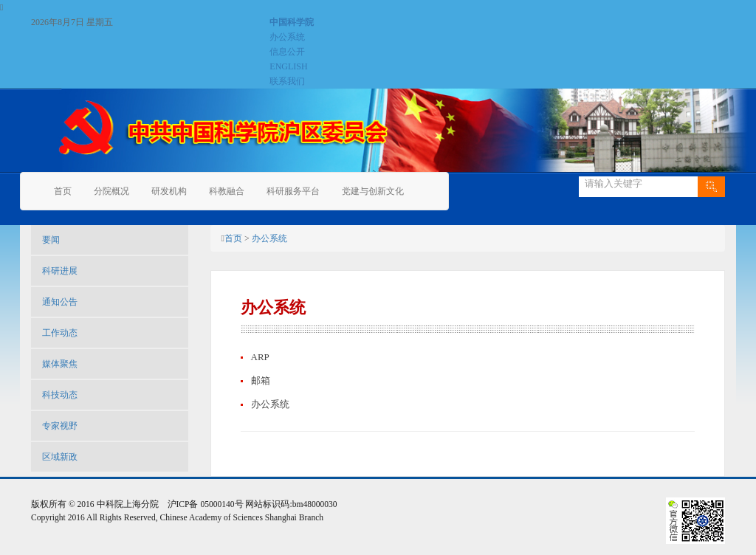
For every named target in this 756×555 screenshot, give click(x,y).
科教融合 (227, 191)
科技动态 (60, 395)
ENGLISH (288, 66)
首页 (63, 191)
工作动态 (60, 333)
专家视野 (60, 426)
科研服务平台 (293, 191)
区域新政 (60, 457)
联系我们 (287, 81)
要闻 (51, 240)
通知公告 (60, 302)
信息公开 (287, 52)
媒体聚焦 (60, 364)
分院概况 (111, 191)
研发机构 (169, 191)
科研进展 (60, 271)
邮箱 (261, 380)
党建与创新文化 (373, 191)
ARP (260, 357)
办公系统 (287, 37)
